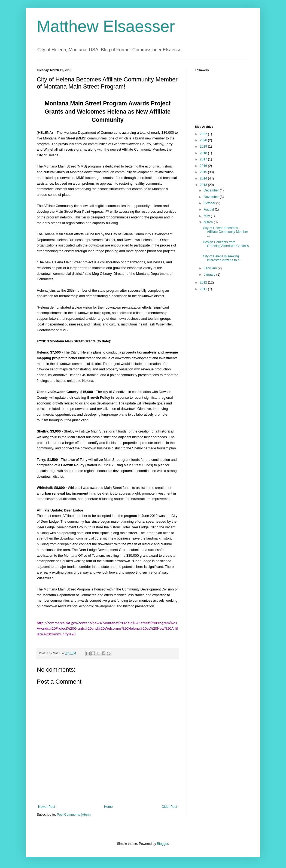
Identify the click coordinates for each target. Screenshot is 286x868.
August (209, 209)
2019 (204, 147)
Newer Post (47, 807)
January (210, 275)
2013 (204, 185)
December (212, 190)
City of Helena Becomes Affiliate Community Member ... (226, 232)
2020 (204, 140)
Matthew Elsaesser (106, 26)
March (209, 222)
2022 (204, 134)
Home (108, 807)
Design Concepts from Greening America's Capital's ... (226, 246)
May (207, 216)
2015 (204, 172)
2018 (204, 153)
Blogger (162, 844)
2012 (204, 282)
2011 (204, 289)
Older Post (169, 807)
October (210, 203)
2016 (204, 166)
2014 (204, 178)
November (212, 197)
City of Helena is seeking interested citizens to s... (223, 258)
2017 (204, 159)
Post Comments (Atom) (74, 815)
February (211, 268)
